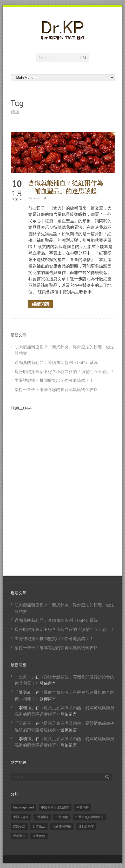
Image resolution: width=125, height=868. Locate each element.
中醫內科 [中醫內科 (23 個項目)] (83, 807)
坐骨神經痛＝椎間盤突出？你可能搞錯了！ (54, 380)
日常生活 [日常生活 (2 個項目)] (39, 826)
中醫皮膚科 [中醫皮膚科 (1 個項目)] (21, 817)
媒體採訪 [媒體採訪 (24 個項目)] (19, 826)
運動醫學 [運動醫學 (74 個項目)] (19, 836)
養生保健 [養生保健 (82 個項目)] (39, 836)
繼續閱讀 (41, 304)
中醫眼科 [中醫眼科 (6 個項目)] (42, 817)
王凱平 (25, 677)
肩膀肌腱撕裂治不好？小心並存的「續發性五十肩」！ (64, 371)
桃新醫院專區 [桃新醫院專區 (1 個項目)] (62, 826)
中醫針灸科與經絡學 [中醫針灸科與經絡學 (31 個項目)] (89, 817)
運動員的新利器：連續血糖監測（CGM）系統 (56, 362)
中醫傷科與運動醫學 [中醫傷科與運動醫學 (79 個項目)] (55, 807)
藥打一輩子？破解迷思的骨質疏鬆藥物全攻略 (56, 389)
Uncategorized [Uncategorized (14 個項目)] (23, 807)
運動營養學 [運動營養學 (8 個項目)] (86, 826)
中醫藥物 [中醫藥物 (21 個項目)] (62, 817)
